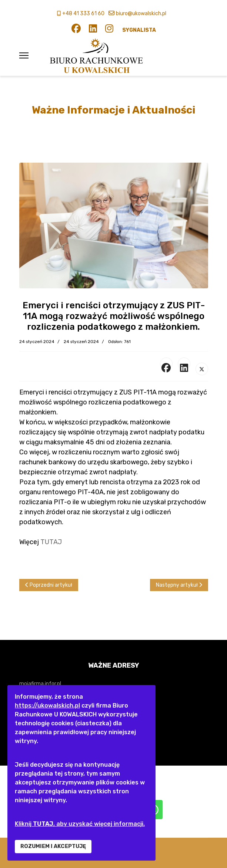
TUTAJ (51, 542)
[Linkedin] (93, 30)
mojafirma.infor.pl (40, 684)
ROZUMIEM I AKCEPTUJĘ (53, 846)
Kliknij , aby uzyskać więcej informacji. (80, 824)
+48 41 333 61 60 (83, 13)
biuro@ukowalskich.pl (141, 13)
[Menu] (24, 55)
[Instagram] (109, 30)
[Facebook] (76, 30)
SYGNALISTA (139, 30)
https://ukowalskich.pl (47, 706)
